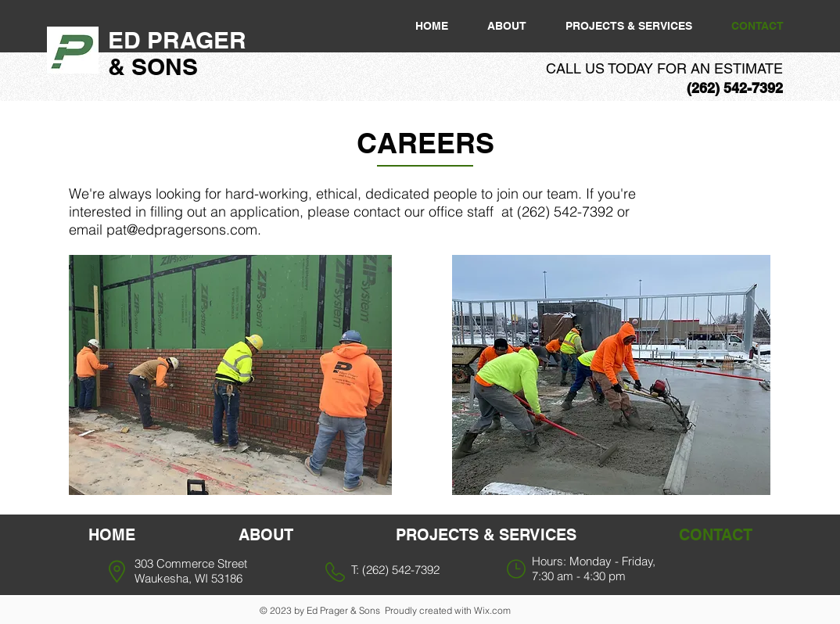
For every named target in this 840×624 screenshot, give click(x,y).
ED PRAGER (180, 40)
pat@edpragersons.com (182, 230)
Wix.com (492, 610)
